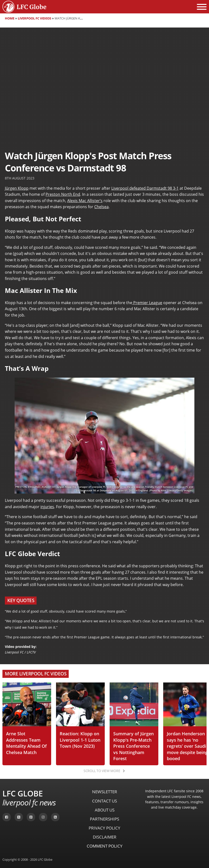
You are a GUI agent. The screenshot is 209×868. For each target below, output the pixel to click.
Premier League (147, 303)
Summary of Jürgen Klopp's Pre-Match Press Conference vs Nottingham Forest (133, 746)
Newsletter (105, 792)
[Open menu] (202, 7)
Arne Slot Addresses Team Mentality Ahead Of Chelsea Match (26, 743)
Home (10, 18)
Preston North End (63, 194)
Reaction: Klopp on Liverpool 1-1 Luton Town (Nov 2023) (80, 740)
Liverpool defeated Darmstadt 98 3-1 (145, 188)
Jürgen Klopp (17, 188)
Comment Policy (105, 846)
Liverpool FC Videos (34, 18)
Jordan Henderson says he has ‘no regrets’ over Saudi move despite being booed (187, 746)
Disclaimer (105, 837)
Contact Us (104, 801)
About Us (105, 810)
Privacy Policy (104, 828)
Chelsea (101, 207)
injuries (47, 507)
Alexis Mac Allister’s (85, 201)
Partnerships (104, 819)
